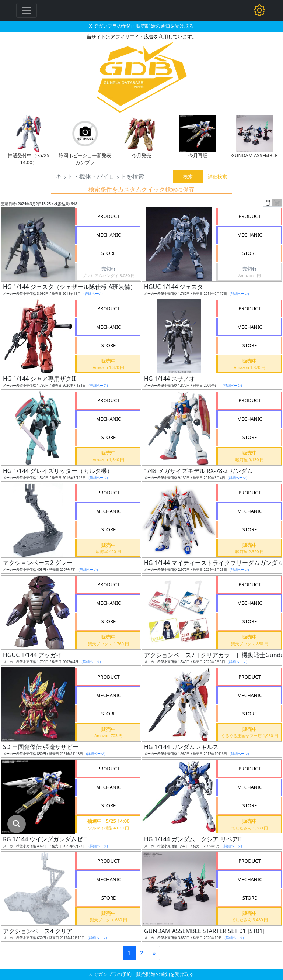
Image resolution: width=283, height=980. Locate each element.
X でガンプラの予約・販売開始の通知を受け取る (141, 26)
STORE (109, 253)
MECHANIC (109, 235)
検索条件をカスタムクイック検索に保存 (141, 189)
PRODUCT (109, 216)
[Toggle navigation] (27, 10)
